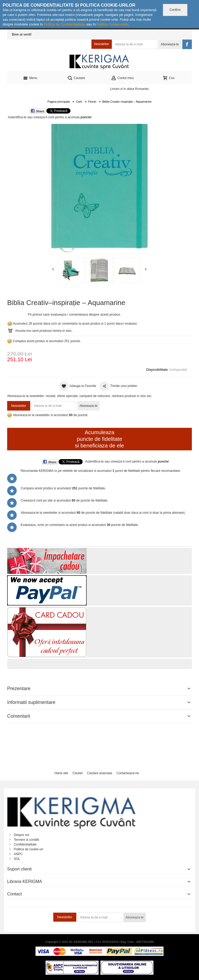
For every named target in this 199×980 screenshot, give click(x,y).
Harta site (61, 773)
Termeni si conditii (26, 840)
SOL (17, 859)
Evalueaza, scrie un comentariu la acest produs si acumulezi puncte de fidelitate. (80, 525)
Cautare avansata (99, 773)
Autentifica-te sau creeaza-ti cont (31, 117)
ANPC (18, 854)
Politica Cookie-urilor (112, 24)
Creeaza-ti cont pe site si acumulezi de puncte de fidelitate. (64, 500)
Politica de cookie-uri (28, 849)
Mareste (98, 187)
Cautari (78, 773)
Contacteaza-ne (128, 773)
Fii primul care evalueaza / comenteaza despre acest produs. (74, 314)
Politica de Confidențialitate (65, 24)
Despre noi (21, 835)
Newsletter (102, 44)
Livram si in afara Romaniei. (130, 89)
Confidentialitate (25, 844)
